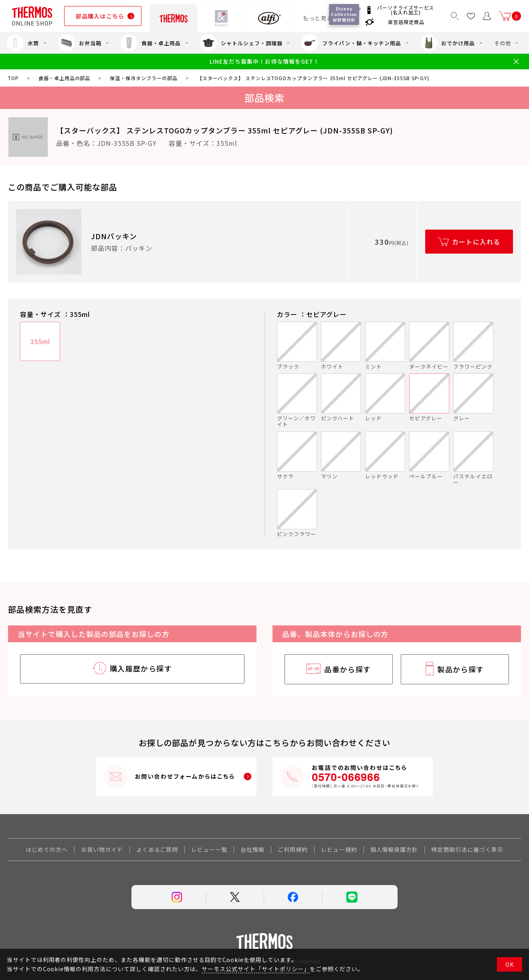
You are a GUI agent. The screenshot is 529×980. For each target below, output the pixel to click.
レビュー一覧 (209, 849)
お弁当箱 (80, 43)
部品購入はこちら (100, 16)
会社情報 (252, 849)
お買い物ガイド (102, 849)
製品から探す (461, 669)
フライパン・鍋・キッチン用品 (351, 43)
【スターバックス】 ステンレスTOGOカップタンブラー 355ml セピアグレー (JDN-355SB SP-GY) (225, 130)
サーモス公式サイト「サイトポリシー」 (255, 969)
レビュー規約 (339, 849)
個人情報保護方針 (394, 849)
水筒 (23, 43)
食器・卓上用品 (151, 43)
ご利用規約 (293, 849)
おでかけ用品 (448, 43)
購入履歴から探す (141, 668)
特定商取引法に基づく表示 (467, 849)
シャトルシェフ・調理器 (241, 43)
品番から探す (348, 669)
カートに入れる (476, 242)
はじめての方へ (47, 849)
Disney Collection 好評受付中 (344, 14)
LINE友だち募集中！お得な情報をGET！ (264, 62)
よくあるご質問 (157, 849)
